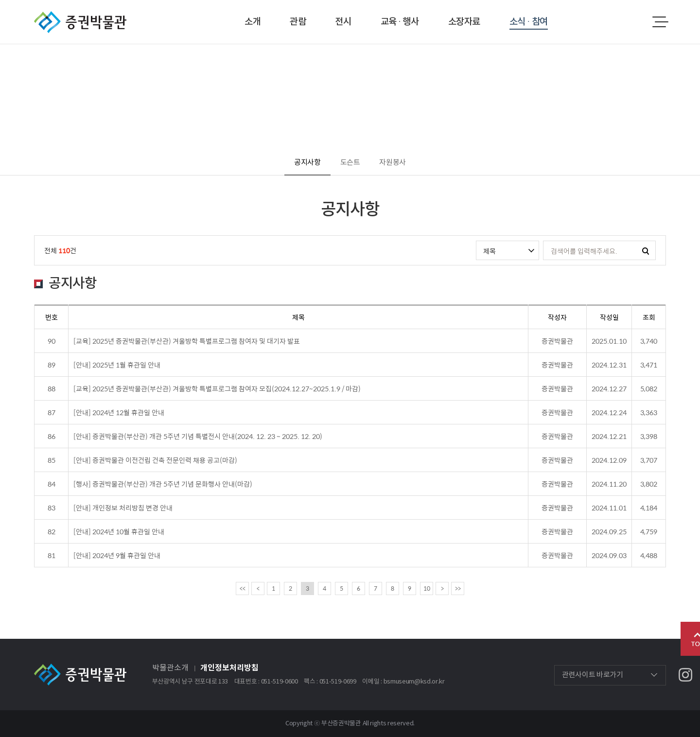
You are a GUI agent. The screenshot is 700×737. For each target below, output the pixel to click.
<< (243, 588)
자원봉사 (393, 163)
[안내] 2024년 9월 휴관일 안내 (117, 555)
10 (427, 588)
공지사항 (307, 163)
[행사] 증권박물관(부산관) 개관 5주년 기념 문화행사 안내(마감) (163, 484)
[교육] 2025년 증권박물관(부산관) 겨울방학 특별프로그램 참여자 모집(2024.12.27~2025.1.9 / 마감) (217, 388)
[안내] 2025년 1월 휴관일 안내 (117, 365)
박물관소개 (170, 668)
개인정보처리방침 (229, 668)
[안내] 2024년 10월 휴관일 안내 (119, 531)
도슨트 (350, 163)
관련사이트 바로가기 (593, 675)
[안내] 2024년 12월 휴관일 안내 (119, 412)
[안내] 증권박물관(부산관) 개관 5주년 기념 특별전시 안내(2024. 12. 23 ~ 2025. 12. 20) (198, 436)
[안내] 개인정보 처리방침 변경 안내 (123, 508)
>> (458, 588)
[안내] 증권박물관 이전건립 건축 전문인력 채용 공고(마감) (155, 460)
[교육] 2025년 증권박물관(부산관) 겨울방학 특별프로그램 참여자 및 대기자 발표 (187, 341)
